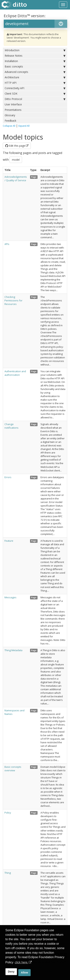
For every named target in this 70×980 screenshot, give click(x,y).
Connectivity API (35, 88)
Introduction (35, 50)
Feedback (10, 121)
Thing (8, 873)
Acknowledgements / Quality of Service (16, 179)
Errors (8, 477)
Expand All (24, 126)
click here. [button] (21, 962)
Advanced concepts (35, 72)
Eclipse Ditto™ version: (25, 16)
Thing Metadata (13, 650)
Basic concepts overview (13, 769)
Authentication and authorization (15, 373)
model (16, 160)
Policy (8, 813)
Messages (10, 597)
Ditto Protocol (35, 99)
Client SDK (35, 94)
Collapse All (9, 126)
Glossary (10, 115)
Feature (9, 541)
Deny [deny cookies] (11, 972)
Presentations (13, 110)
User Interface (13, 104)
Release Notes (35, 56)
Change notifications (11, 426)
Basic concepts (35, 67)
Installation (35, 61)
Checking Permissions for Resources (13, 300)
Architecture (35, 77)
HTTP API (35, 83)
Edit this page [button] (15, 146)
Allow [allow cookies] (24, 973)
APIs (7, 244)
